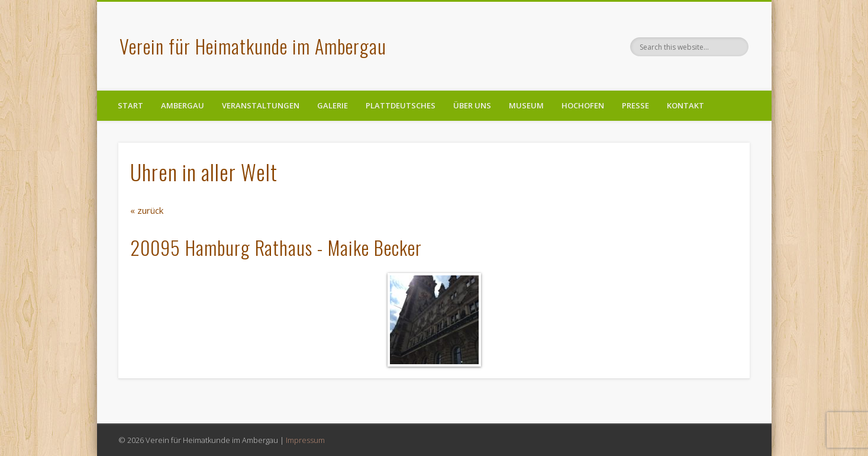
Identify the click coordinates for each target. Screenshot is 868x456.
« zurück (147, 210)
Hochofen (583, 105)
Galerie (333, 105)
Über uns (472, 105)
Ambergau (183, 105)
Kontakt (685, 105)
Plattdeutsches (401, 105)
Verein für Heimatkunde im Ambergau (253, 46)
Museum (526, 105)
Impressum (305, 440)
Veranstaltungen (261, 105)
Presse (635, 105)
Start (130, 105)
